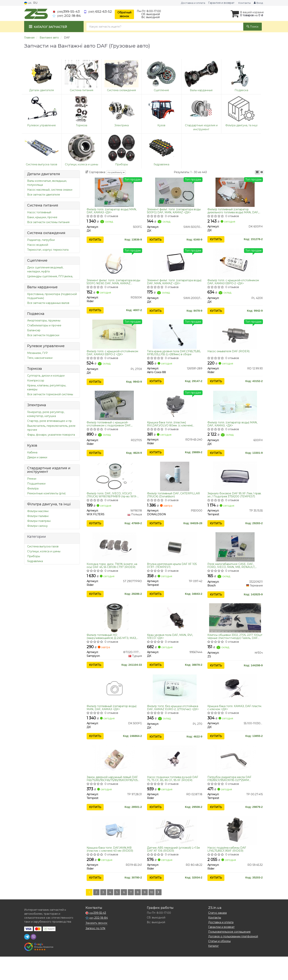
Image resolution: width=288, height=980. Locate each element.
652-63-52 (98, 11)
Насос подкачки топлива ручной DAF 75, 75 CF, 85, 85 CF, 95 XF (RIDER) (173, 798)
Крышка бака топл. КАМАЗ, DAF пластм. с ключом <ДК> (230, 725)
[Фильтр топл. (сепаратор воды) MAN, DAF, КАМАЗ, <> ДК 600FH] (235, 413)
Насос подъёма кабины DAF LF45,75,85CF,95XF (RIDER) (228, 871)
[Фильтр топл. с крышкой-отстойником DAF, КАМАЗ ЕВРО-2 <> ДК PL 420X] (235, 266)
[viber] (33, 960)
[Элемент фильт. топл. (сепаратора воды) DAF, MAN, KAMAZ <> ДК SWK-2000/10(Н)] (175, 266)
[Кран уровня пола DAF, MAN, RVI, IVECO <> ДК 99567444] (175, 633)
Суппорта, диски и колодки (46, 376)
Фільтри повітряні (39, 521)
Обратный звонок (124, 14)
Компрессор (36, 381)
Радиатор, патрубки (41, 240)
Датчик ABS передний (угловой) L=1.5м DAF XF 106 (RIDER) (174, 871)
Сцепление (37, 260)
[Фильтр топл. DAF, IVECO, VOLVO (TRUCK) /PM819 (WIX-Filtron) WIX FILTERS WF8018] (114, 486)
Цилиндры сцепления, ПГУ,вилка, (50, 276)
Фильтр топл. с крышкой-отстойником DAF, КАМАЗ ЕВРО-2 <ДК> (234, 285)
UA (28, 3)
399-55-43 (66, 11)
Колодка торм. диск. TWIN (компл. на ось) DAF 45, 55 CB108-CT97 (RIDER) (113, 578)
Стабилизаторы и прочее (44, 325)
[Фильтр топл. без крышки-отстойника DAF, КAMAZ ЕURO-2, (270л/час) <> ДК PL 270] (175, 706)
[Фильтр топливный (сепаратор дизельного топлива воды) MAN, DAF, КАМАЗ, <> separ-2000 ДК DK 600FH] (235, 193)
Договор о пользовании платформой (233, 960)
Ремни (32, 479)
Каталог (213, 969)
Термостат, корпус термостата (48, 250)
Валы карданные (42, 287)
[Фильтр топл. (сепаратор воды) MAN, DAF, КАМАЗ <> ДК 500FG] (114, 193)
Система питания (43, 205)
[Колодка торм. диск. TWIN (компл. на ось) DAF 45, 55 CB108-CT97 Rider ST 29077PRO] (114, 559)
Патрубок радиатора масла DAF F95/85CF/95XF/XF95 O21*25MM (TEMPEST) (230, 798)
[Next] (163, 916)
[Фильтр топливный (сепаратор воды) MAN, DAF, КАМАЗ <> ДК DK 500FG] (114, 706)
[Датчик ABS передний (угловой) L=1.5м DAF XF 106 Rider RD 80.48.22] (175, 852)
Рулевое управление (46, 346)
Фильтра (33, 488)
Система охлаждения (46, 233)
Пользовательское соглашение (229, 955)
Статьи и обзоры (219, 965)
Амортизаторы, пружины (44, 321)
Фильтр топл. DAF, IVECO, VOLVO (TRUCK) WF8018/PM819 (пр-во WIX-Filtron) (113, 505)
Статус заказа (217, 936)
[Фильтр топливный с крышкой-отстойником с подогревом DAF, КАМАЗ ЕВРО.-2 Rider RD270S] (114, 413)
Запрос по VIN (95, 952)
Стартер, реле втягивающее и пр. (50, 421)
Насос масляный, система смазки (50, 190)
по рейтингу (116, 172)
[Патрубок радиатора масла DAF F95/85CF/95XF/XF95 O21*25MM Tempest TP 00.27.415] (235, 779)
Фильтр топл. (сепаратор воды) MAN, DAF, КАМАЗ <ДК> (113, 211)
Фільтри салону (37, 526)
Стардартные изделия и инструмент (49, 470)
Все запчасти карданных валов (48, 303)
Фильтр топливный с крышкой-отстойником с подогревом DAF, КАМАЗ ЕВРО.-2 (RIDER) (110, 432)
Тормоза (35, 369)
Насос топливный (39, 212)
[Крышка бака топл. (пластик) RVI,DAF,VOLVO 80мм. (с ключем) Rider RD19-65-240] (175, 413)
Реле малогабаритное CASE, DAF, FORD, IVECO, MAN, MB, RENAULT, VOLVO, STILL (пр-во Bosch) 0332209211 (232, 578)
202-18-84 (67, 16)
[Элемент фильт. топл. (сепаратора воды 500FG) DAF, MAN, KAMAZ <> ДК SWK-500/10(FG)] (175, 193)
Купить (96, 241)
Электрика (37, 405)
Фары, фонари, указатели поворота (51, 435)
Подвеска (36, 314)
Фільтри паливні (38, 516)
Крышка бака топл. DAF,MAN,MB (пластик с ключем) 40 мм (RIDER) (111, 871)
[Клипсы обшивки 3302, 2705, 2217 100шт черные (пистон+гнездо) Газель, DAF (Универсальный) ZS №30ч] (235, 633)
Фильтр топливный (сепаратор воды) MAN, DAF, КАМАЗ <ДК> (112, 725)
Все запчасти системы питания (48, 222)
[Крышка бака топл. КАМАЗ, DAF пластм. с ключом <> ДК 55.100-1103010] (235, 706)
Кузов (32, 445)
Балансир (34, 330)
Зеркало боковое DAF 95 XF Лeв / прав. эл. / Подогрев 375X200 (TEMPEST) (231, 505)
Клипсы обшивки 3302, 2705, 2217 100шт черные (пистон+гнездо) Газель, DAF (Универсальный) (235, 651)
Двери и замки (37, 457)
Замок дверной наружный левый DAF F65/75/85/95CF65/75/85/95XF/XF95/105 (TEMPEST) (113, 798)
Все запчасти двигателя (44, 195)
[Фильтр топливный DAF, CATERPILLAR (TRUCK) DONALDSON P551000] (175, 486)
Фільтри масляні (38, 511)
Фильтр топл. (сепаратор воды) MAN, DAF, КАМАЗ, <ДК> (233, 432)
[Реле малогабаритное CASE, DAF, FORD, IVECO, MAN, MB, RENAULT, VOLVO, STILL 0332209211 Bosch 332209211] (235, 559)
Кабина (32, 452)
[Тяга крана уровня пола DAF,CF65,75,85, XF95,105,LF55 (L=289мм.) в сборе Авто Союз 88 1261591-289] (175, 340)
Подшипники (36, 484)
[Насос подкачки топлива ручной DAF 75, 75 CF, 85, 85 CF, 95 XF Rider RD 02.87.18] (175, 779)
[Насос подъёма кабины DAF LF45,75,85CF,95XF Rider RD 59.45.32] (235, 852)
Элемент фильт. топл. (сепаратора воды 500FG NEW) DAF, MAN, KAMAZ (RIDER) (114, 285)
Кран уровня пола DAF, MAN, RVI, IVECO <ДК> (171, 651)
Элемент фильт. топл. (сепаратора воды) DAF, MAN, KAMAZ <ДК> (171, 285)
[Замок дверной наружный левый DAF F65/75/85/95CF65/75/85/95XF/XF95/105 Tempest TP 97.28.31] (114, 779)
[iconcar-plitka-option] (257, 172)
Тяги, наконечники (40, 358)
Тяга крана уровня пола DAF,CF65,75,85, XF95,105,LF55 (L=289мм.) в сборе (175, 358)
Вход (258, 3)
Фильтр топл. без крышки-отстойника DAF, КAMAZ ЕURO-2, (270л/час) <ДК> (174, 725)
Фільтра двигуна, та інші (49, 504)
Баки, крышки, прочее (42, 217)
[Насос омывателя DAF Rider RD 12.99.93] (235, 340)
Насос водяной (38, 245)
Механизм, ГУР (37, 353)
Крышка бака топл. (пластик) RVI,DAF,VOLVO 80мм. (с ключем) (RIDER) (171, 432)
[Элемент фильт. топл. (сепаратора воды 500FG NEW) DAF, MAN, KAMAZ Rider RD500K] (114, 266)
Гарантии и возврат (221, 950)
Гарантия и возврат (220, 3)
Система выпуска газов (43, 546)
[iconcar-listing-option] (262, 172)
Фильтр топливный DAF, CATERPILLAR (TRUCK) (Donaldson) (174, 505)
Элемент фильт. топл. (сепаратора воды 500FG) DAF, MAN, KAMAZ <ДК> (175, 211)
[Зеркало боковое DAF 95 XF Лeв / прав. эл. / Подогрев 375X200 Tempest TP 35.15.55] (235, 486)
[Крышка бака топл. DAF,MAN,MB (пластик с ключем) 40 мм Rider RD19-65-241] (114, 852)
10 (156, 916)
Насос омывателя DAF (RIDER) (229, 357)
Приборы (34, 556)
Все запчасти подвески (43, 335)
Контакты (243, 3)
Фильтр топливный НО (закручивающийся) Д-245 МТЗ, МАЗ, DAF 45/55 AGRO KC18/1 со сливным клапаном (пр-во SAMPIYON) (112, 651)
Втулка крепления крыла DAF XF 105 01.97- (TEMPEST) (173, 578)
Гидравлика (35, 561)
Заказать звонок (96, 946)
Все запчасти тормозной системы (50, 394)
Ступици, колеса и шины (44, 551)
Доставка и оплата (190, 3)
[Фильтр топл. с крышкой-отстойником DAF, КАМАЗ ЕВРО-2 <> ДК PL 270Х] (114, 340)
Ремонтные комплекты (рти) (46, 493)
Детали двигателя (44, 174)
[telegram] (27, 960)
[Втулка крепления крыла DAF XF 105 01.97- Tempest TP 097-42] (175, 559)
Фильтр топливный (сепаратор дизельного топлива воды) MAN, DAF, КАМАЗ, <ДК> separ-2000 (234, 211)
